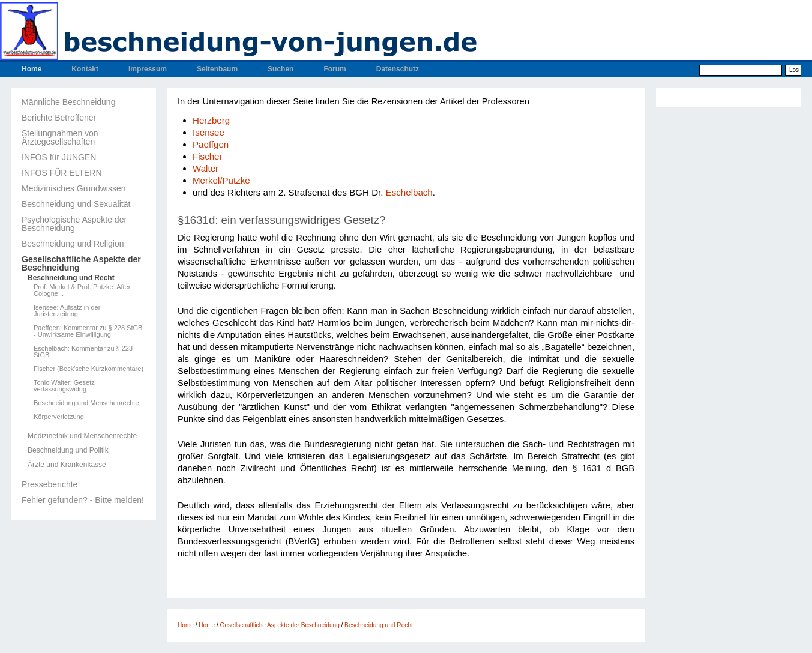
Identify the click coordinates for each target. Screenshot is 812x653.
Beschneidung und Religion (73, 244)
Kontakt (85, 69)
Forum (335, 69)
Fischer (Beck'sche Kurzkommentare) (89, 369)
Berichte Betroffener (59, 118)
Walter (206, 168)
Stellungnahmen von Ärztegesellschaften (60, 137)
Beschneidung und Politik (68, 450)
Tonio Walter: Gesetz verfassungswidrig (64, 386)
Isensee (209, 132)
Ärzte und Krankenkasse (67, 465)
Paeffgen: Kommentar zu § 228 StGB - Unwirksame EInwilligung (88, 331)
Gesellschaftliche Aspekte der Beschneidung (81, 263)
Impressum (148, 69)
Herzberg (211, 120)
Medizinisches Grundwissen (74, 188)
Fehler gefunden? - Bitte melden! (83, 500)
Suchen (281, 69)
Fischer (208, 156)
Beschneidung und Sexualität (76, 204)
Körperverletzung (59, 417)
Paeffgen (211, 144)
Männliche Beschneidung (68, 102)
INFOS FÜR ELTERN (62, 173)
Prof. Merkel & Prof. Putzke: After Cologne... (82, 290)
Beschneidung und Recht (71, 278)
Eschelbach (409, 192)
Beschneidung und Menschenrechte (86, 403)
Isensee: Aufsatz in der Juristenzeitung (67, 311)
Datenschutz (398, 69)
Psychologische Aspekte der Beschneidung (74, 224)
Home (32, 69)
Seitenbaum (217, 69)
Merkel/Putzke (221, 180)
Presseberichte (50, 484)
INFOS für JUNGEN (59, 157)
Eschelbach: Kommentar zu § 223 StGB (83, 352)
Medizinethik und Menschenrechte (82, 436)
